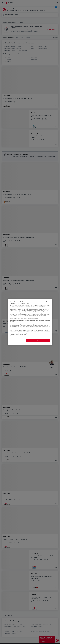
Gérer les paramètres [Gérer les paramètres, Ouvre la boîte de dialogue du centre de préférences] (16, 341)
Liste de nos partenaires (16, 336)
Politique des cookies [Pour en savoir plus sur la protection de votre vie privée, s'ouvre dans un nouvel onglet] (33, 318)
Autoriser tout (38, 341)
